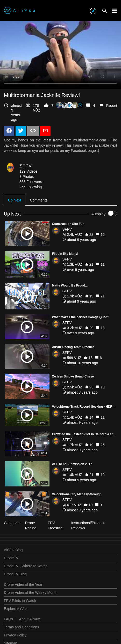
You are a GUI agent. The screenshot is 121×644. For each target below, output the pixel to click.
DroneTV (11, 558)
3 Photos (27, 177)
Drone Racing (31, 525)
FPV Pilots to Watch (20, 601)
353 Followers (31, 182)
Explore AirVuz (16, 609)
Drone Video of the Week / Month (31, 593)
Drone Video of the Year (23, 584)
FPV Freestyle (55, 525)
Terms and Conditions (21, 627)
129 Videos (29, 171)
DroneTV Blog (15, 574)
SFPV (26, 166)
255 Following (31, 187)
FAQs (8, 619)
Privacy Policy (15, 635)
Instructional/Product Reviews (88, 525)
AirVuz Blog (13, 550)
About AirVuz (30, 619)
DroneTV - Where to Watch (26, 566)
